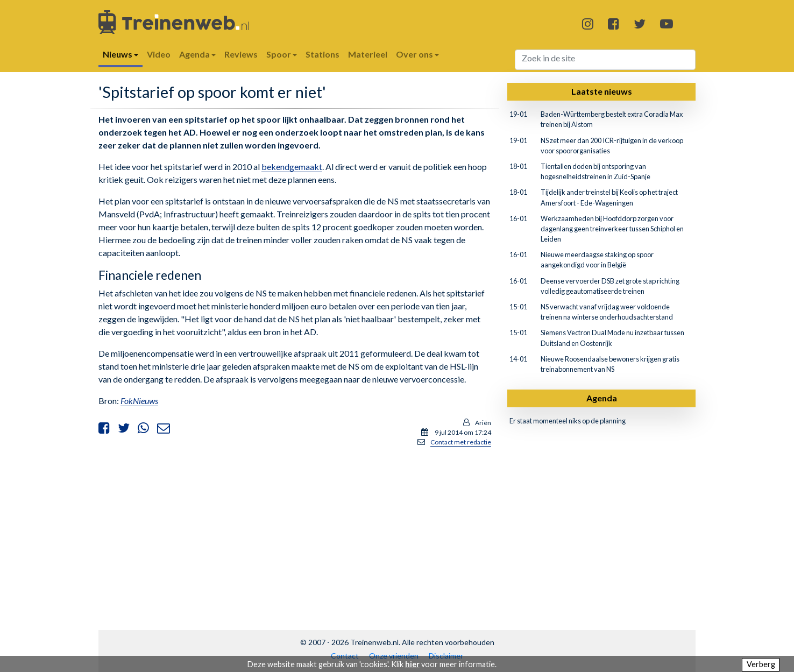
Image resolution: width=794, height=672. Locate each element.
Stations (322, 54)
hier (412, 664)
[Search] (605, 60)
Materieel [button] (368, 54)
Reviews (241, 54)
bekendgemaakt (292, 167)
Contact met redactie (461, 442)
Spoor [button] (282, 54)
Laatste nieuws (602, 91)
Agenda (602, 398)
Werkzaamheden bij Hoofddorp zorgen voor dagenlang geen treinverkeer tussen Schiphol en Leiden (612, 229)
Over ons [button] (417, 54)
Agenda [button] (197, 54)
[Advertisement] (295, 531)
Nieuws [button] (120, 54)
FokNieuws (139, 401)
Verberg (761, 664)
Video (159, 54)
